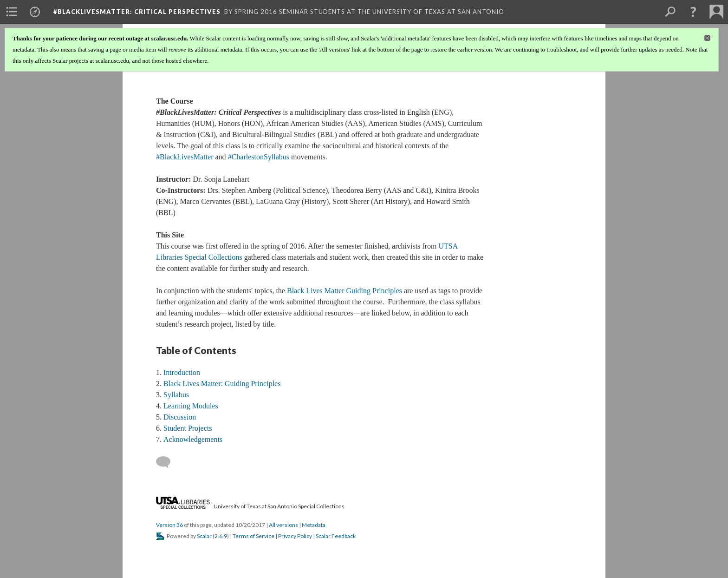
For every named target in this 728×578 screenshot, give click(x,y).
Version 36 (169, 525)
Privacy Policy (295, 536)
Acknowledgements (193, 439)
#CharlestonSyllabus (259, 157)
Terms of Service (253, 536)
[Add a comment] (167, 462)
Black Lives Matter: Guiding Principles (222, 384)
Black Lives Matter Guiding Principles (344, 291)
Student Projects (188, 428)
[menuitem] (12, 12)
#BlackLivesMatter (185, 157)
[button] (693, 12)
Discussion (180, 417)
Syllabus (176, 395)
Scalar (204, 536)
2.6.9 (221, 536)
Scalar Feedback (336, 536)
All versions (283, 525)
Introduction (182, 372)
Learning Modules (191, 406)
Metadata (314, 525)
